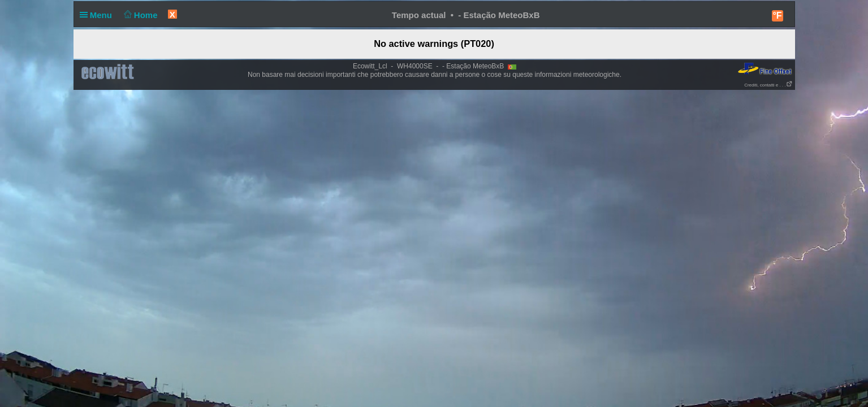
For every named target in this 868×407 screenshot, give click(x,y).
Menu (98, 15)
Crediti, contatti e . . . (768, 85)
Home (139, 15)
